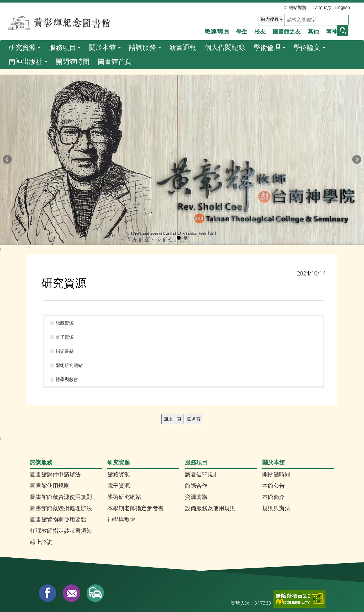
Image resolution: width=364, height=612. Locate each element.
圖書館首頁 (115, 21)
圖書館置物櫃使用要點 (58, 483)
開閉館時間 (73, 21)
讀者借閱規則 (202, 438)
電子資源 (119, 449)
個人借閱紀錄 (225, 7)
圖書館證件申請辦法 (55, 438)
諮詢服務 (145, 7)
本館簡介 (273, 460)
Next (357, 123)
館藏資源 (119, 438)
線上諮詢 (41, 505)
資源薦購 (196, 460)
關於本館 (105, 7)
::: (2, 213)
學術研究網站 (124, 460)
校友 (260, 29)
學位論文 (309, 7)
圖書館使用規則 (50, 449)
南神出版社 (28, 21)
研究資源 (25, 7)
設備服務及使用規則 (210, 472)
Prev (7, 123)
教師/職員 (217, 29)
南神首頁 (337, 29)
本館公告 (273, 449)
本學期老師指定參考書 (135, 472)
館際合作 (196, 449)
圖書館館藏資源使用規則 (61, 460)
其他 (313, 29)
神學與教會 (121, 483)
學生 (242, 29)
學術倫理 (269, 7)
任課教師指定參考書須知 (61, 494)
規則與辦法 (276, 472)
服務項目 (65, 7)
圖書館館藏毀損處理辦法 (61, 472)
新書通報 (183, 7)
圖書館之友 (287, 29)
